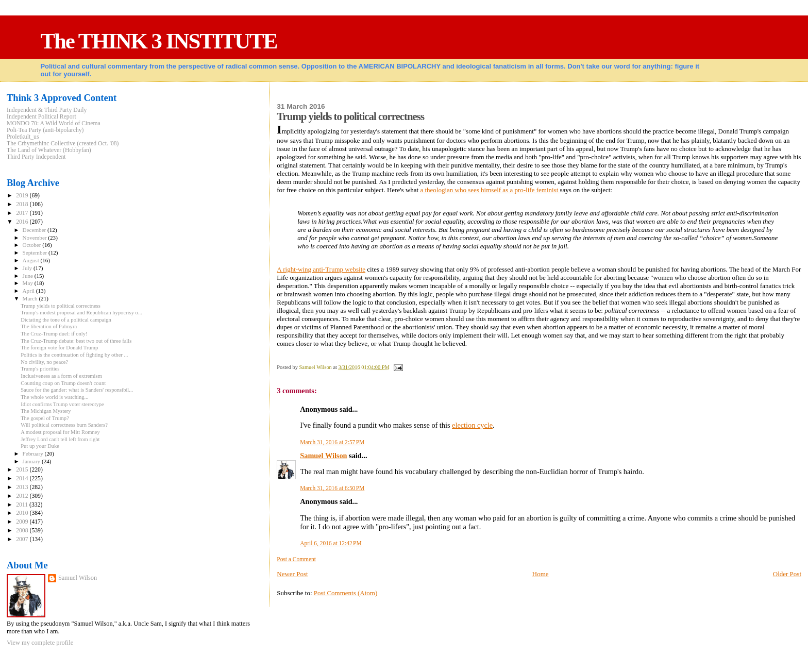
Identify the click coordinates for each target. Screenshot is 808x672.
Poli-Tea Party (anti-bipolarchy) (45, 130)
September (36, 253)
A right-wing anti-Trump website (321, 269)
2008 (23, 531)
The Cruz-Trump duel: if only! (54, 334)
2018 (23, 204)
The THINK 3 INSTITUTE (158, 41)
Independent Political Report (41, 117)
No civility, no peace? (44, 362)
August (32, 260)
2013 (23, 487)
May (29, 283)
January (32, 461)
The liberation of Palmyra (49, 326)
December (35, 230)
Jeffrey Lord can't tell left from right (60, 439)
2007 (23, 539)
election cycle (472, 425)
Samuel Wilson (323, 456)
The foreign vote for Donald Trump (59, 348)
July (28, 268)
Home (541, 574)
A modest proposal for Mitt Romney (60, 432)
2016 (23, 222)
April (29, 291)
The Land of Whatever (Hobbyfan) (49, 150)
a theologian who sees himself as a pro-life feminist (490, 190)
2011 (23, 505)
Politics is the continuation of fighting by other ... (74, 355)
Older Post (787, 574)
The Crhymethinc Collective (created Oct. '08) (63, 144)
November (36, 238)
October (33, 245)
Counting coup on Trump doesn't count (63, 383)
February (34, 453)
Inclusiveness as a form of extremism (61, 376)
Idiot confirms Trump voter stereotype (62, 404)
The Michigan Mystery (46, 411)
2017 (23, 213)
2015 (23, 470)
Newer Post (292, 574)
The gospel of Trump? (45, 418)
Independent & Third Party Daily (47, 110)
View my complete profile (40, 643)
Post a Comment (296, 559)
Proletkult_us (23, 137)
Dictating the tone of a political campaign (66, 320)
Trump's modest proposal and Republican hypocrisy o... (81, 313)
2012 (23, 496)
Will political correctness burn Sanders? (64, 425)
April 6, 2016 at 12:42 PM (331, 543)
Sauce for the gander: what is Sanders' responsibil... (77, 390)
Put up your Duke (40, 446)
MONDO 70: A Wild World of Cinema (54, 123)
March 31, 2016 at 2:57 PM (332, 442)
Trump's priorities (40, 369)
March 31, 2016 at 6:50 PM (332, 488)
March (31, 298)
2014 (23, 478)
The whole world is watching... (54, 397)
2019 (23, 196)
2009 (23, 522)
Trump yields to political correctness (61, 306)
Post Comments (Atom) (346, 593)
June (29, 276)
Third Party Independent (36, 157)
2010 (23, 513)
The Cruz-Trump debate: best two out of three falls (76, 341)
